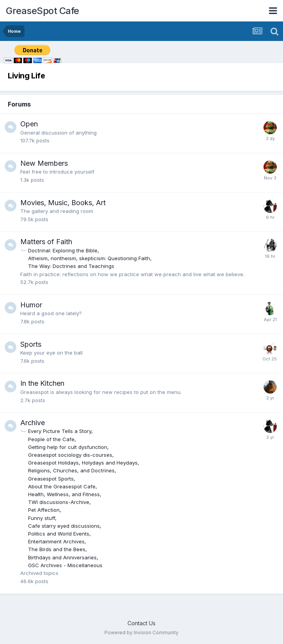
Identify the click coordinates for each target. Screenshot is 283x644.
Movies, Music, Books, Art (63, 203)
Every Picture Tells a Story (60, 431)
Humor (31, 305)
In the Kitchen (42, 383)
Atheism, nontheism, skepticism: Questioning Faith (89, 258)
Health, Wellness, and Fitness (64, 494)
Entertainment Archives (56, 541)
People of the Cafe (51, 439)
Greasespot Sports (51, 479)
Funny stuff (42, 518)
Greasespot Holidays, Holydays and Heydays (83, 463)
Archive (33, 423)
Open (29, 124)
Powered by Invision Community (141, 632)
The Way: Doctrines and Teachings (71, 266)
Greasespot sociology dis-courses (70, 455)
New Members (44, 163)
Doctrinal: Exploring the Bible (63, 250)
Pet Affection (44, 510)
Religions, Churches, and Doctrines (71, 470)
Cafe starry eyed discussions (64, 526)
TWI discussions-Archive (59, 502)
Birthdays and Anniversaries (62, 557)
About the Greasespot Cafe (62, 486)
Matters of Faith (46, 242)
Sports (31, 344)
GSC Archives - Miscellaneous (65, 565)
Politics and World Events (59, 534)
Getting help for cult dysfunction (68, 447)
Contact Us (141, 623)
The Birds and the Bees (57, 549)
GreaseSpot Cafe (42, 11)
